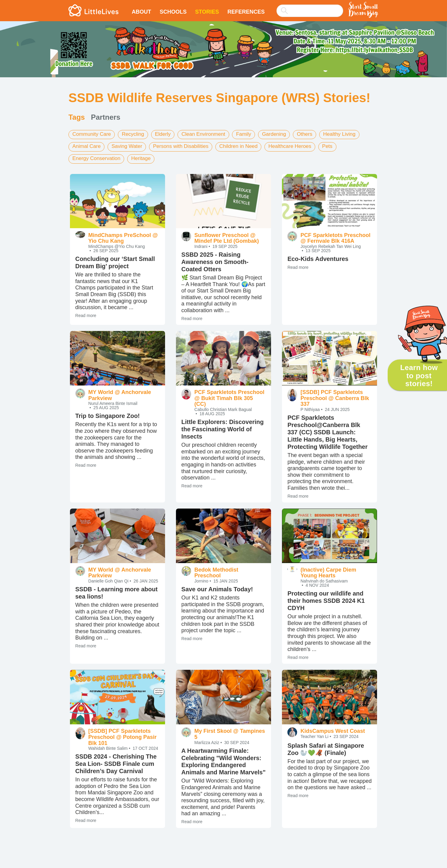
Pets (341, 146)
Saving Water (130, 146)
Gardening (285, 134)
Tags (77, 117)
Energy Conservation (98, 157)
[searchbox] (310, 11)
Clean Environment (210, 134)
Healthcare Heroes (302, 146)
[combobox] (310, 7)
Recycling (136, 134)
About (141, 12)
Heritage (145, 157)
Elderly (168, 134)
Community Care (93, 134)
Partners (106, 117)
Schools (173, 12)
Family (253, 134)
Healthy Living (353, 134)
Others (317, 134)
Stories (207, 12)
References (246, 12)
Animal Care (87, 146)
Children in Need (247, 146)
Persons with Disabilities (187, 146)
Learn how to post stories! (419, 376)
